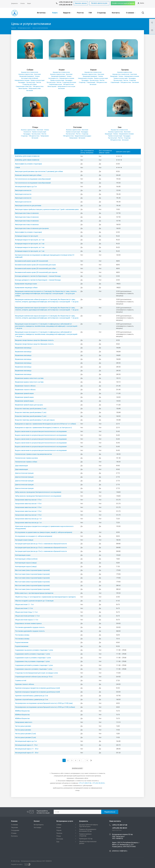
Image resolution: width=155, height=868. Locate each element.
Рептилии (77, 127)
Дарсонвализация (21, 466)
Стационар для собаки (30, 84)
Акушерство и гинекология (30, 72)
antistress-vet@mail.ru (120, 851)
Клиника (14, 821)
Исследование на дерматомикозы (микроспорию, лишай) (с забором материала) (44, 532)
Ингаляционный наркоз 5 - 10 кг (26, 745)
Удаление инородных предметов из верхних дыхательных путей (37, 688)
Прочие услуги (31, 82)
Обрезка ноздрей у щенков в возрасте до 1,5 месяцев (34, 601)
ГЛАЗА (17, 168)
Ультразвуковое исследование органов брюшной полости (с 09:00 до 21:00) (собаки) (45, 707)
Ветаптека (42, 13)
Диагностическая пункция (24, 473)
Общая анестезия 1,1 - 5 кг (24, 604)
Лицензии (14, 827)
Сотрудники (15, 830)
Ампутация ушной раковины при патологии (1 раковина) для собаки (39, 171)
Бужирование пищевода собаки (26, 288)
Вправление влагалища (23, 348)
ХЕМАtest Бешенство (22, 711)
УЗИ (90, 13)
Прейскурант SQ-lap (86, 839)
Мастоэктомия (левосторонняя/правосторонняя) (32, 570)
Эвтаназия (30, 90)
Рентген (80, 13)
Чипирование (45, 136)
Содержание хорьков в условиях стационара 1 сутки (34, 669)
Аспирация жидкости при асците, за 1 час (30, 240)
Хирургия (67, 13)
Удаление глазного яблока (25, 684)
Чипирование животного (24, 722)
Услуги (55, 13)
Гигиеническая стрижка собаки (26, 462)
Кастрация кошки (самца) (24, 540)
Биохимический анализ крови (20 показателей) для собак (35, 268)
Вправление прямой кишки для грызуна (29, 405)
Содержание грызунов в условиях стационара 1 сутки (34, 650)
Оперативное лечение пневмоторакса (28, 623)
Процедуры (22, 82)
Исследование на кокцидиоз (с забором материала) (34, 536)
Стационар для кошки (69, 82)
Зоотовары (38, 827)
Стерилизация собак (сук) (24, 86)
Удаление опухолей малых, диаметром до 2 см (31, 696)
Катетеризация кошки (23, 555)
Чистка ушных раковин (23, 726)
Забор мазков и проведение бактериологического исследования (38, 492)
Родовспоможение (22, 642)
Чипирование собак (35, 88)
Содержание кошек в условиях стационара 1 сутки (33, 658)
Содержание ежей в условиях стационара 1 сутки (32, 654)
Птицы (35, 127)
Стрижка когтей (21, 681)
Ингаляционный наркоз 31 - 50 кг (27, 753)
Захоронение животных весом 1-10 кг (28, 500)
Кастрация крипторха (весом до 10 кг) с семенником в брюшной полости (41, 544)
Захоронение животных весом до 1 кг (28, 519)
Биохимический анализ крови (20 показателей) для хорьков (36, 272)
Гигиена (37, 76)
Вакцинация (114, 76)
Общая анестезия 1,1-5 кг (24, 608)
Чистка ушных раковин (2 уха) (25, 734)
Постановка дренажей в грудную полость (30, 627)
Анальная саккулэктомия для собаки (28, 175)
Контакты (116, 13)
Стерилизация (91, 82)
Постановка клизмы (22, 635)
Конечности (27, 132)
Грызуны (125, 70)
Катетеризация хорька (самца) (26, 563)
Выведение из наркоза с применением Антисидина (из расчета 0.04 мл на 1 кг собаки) (45, 424)
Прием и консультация (37, 80)
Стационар (101, 13)
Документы (84, 821)
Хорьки (93, 70)
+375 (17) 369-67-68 (120, 825)
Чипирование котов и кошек (66, 86)
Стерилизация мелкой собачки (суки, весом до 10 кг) (34, 677)
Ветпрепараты (39, 825)
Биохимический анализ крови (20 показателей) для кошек (35, 265)
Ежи (120, 127)
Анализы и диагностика (26, 74)
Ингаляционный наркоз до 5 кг (26, 187)
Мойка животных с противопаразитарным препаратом (34, 593)
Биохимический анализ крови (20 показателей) (32, 261)
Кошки (62, 70)
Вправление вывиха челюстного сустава (29, 378)
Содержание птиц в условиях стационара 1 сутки (32, 661)
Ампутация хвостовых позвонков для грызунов (32, 228)
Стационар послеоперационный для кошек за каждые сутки (36, 673)
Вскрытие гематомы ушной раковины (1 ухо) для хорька (35, 420)
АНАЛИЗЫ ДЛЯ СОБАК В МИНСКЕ (27, 160)
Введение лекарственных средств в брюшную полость (34, 340)
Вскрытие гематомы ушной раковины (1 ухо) (31, 409)
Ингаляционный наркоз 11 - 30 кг (27, 749)
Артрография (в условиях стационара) (28, 164)
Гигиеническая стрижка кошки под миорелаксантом (33, 454)
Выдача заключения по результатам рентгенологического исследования (41, 431)
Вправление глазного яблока (25, 386)
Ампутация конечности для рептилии (28, 206)
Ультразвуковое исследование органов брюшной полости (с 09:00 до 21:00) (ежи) (44, 703)
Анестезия (37, 74)
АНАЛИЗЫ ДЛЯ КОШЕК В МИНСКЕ (27, 156)
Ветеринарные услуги (65, 821)
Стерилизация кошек (55, 84)
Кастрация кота (53, 78)
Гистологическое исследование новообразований (33, 179)
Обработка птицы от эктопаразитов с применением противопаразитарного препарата (45, 597)
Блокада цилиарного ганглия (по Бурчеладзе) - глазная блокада (38, 276)
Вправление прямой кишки (24, 393)
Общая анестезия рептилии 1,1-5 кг (27, 616)
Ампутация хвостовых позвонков (27, 213)
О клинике (131, 13)
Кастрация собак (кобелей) (30, 78)
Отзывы (14, 833)
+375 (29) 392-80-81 (66, 5)
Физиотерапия (23, 88)
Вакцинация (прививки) (27, 76)
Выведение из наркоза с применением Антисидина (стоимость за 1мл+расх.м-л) (43, 428)
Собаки (30, 70)
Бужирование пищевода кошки (26, 284)
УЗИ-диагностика (38, 86)
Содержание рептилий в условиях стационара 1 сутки (34, 665)
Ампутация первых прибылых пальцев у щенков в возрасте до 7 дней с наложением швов (47, 209)
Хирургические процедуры (83, 136)
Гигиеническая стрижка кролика (26, 458)
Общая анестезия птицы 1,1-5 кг (26, 612)
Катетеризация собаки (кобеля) (26, 559)
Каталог (37, 821)
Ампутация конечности (23, 190)
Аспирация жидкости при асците (27, 236)
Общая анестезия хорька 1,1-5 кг (27, 620)
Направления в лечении (22, 80)
